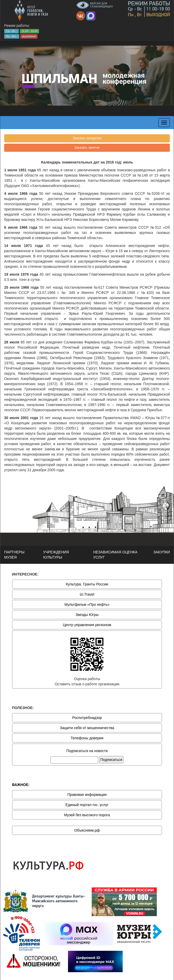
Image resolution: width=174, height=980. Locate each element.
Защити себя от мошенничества (87, 728)
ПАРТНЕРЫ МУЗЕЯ (14, 555)
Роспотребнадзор (87, 718)
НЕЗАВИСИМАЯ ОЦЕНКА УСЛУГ (115, 555)
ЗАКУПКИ (162, 552)
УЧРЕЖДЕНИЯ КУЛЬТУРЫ (56, 555)
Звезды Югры (87, 615)
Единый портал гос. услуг (87, 805)
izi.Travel (87, 594)
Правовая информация (87, 795)
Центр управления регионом (87, 625)
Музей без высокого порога (87, 815)
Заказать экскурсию (87, 138)
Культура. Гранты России (87, 584)
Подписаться (111, 760)
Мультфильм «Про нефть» (87, 604)
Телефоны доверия (87, 738)
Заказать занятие (87, 148)
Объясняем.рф (87, 830)
